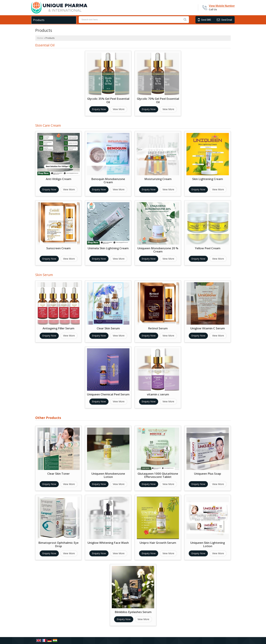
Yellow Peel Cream (208, 248)
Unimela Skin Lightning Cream (108, 248)
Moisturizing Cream (158, 179)
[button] (222, 6)
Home (40, 38)
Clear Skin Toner (59, 474)
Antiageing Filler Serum (58, 328)
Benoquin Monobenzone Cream (108, 181)
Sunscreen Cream (58, 248)
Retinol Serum (158, 328)
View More (119, 109)
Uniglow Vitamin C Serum (208, 328)
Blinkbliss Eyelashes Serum (133, 612)
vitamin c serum (158, 394)
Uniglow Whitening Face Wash (108, 543)
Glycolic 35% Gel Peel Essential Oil (108, 100)
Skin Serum (44, 275)
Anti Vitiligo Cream (59, 179)
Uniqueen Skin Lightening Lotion (208, 544)
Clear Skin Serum (108, 328)
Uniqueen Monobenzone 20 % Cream (158, 250)
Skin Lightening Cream (208, 179)
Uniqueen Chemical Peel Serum (108, 394)
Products (39, 20)
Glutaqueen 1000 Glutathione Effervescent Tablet (158, 475)
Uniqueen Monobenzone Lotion (108, 475)
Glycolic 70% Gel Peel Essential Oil (158, 100)
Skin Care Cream (48, 125)
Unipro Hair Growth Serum (158, 543)
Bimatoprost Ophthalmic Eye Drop (58, 544)
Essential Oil (45, 45)
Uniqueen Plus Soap (208, 474)
